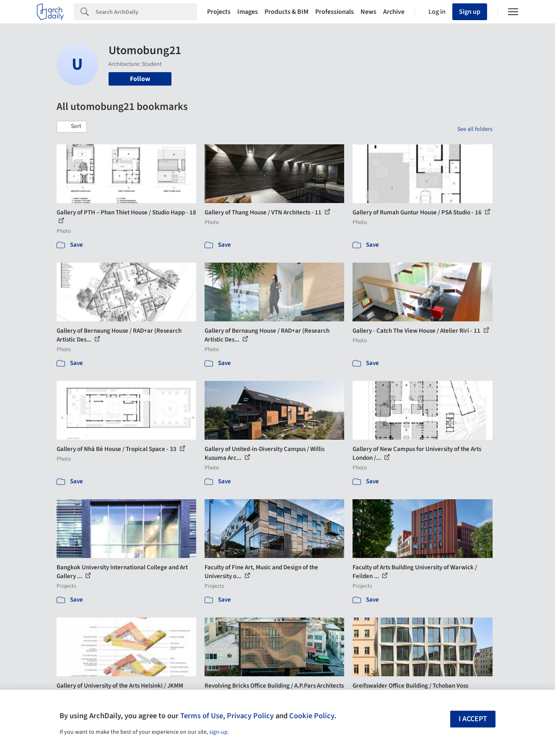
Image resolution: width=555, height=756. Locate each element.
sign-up (218, 732)
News (368, 12)
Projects (219, 12)
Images (248, 12)
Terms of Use (202, 716)
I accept (473, 719)
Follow (140, 79)
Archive (394, 12)
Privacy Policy (250, 716)
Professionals (335, 12)
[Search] (146, 12)
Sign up (470, 12)
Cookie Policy (312, 716)
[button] (72, 127)
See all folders (475, 129)
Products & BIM (287, 12)
